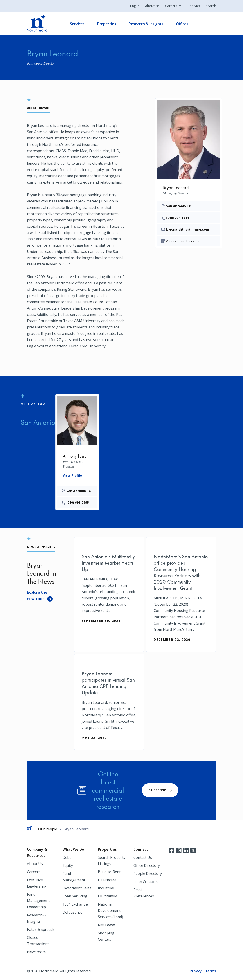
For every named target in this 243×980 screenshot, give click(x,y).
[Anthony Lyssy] (77, 451)
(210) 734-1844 (178, 218)
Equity (68, 866)
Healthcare (107, 880)
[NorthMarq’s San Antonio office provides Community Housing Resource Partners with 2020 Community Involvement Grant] (181, 594)
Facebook (171, 850)
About (150, 6)
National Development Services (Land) (110, 911)
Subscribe (158, 790)
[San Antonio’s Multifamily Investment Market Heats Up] (109, 585)
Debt (67, 858)
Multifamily (107, 896)
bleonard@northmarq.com (188, 229)
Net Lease (106, 925)
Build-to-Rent (109, 872)
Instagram (179, 850)
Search (211, 6)
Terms (210, 971)
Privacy (195, 971)
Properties (107, 24)
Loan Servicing (75, 896)
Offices (182, 24)
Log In (135, 6)
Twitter (193, 850)
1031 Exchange (75, 904)
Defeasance (72, 913)
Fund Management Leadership (38, 901)
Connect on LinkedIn (183, 241)
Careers (171, 6)
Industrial (106, 888)
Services (78, 24)
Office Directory (147, 866)
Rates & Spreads (41, 930)
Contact (194, 6)
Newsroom (36, 952)
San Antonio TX (179, 206)
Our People (48, 829)
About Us (35, 864)
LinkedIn (186, 850)
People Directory (148, 874)
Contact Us (143, 858)
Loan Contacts (146, 882)
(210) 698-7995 (78, 502)
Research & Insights (146, 24)
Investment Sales (77, 888)
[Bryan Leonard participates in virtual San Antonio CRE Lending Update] (109, 702)
